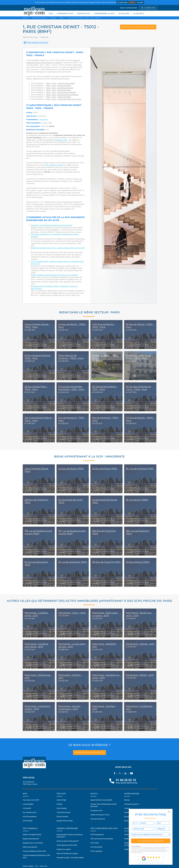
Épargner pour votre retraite (33, 843)
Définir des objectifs (30, 847)
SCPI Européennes (97, 834)
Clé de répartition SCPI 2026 (67, 845)
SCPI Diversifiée (96, 847)
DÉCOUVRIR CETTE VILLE (39, 633)
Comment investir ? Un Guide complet (70, 858)
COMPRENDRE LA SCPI (104, 13)
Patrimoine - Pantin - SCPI (140, 675)
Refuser (132, 2)
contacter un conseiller (89, 752)
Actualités (128, 816)
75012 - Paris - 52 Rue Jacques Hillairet (61, 92)
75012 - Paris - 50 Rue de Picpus (58, 90)
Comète (59, 804)
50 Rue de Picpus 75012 (105, 469)
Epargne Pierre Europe (65, 821)
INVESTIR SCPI (84, 13)
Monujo (127, 800)
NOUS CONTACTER (129, 8)
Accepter (140, 2)
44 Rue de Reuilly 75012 (71, 469)
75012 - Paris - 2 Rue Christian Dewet (60, 83)
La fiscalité (27, 808)
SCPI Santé (95, 843)
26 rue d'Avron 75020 (137, 500)
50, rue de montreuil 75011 (140, 469)
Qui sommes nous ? (30, 812)
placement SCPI (61, 140)
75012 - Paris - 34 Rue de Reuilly (58, 97)
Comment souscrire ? (132, 804)
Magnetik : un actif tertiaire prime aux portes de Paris (52, 225)
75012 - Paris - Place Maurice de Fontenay (62, 95)
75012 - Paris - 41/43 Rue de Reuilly (60, 88)
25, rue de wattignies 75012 (73, 562)
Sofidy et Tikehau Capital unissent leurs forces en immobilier (54, 275)
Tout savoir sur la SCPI (31, 800)
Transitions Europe (63, 812)
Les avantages (28, 804)
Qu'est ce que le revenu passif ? (68, 841)
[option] (123, 175)
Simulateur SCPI (96, 810)
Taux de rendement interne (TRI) (34, 851)
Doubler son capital (64, 849)
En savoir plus (122, 2)
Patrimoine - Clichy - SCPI (72, 613)
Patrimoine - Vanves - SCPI (140, 644)
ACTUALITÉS (124, 13)
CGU (37, 866)
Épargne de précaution (31, 839)
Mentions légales (28, 866)
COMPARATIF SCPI (65, 13)
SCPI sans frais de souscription (102, 839)
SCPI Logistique (96, 851)
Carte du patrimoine (98, 819)
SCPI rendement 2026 (54, 165)
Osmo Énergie (62, 808)
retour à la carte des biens (138, 27)
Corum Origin (61, 800)
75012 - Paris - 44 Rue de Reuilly (58, 86)
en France (57, 63)
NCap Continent (62, 816)
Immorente (43, 119)
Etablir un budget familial (32, 834)
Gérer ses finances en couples (67, 853)
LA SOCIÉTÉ (139, 13)
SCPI (51, 13)
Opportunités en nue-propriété (101, 800)
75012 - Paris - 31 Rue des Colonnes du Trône (64, 99)
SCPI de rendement (30, 816)
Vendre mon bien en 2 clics (100, 815)
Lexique (127, 808)
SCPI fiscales (28, 821)
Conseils (127, 812)
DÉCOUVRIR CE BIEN (39, 345)
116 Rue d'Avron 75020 (138, 562)
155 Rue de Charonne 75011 (106, 562)
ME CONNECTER (148, 8)
